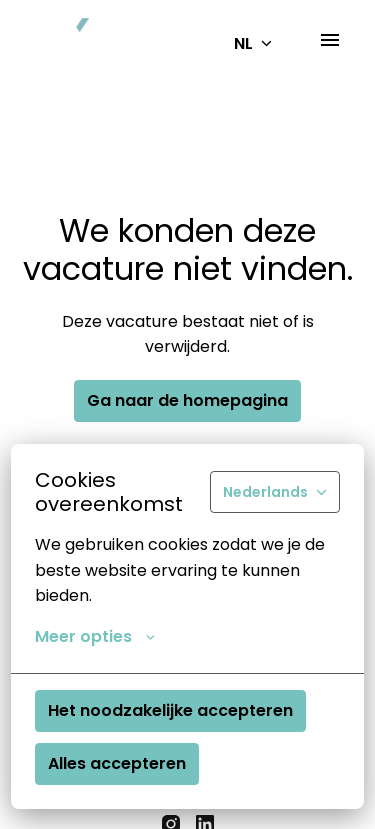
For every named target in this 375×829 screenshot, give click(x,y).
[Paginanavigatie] (330, 40)
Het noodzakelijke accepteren (170, 710)
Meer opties (95, 637)
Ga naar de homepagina (187, 400)
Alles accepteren (117, 763)
